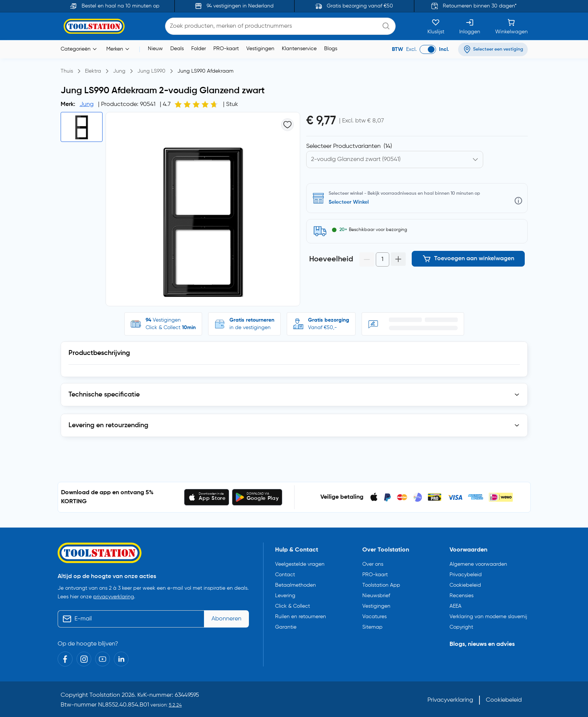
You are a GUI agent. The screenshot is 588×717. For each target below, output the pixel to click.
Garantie (286, 626)
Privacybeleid (466, 573)
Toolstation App (381, 584)
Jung (87, 104)
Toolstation (105, 693)
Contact (285, 573)
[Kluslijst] (436, 26)
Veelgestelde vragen (300, 563)
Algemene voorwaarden (478, 563)
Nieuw (155, 49)
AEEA (456, 605)
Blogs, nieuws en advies (482, 643)
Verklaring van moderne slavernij (488, 615)
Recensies (461, 594)
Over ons (373, 563)
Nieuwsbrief (376, 594)
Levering (285, 594)
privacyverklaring (114, 595)
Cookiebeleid (465, 584)
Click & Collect (293, 605)
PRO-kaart (226, 49)
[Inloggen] (470, 26)
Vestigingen (260, 49)
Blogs (331, 49)
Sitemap (372, 626)
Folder (199, 49)
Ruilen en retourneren (301, 615)
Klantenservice (299, 49)
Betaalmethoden (295, 584)
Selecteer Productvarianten (349, 146)
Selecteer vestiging (352, 202)
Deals (177, 49)
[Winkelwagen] (511, 26)
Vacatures (374, 615)
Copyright (461, 626)
